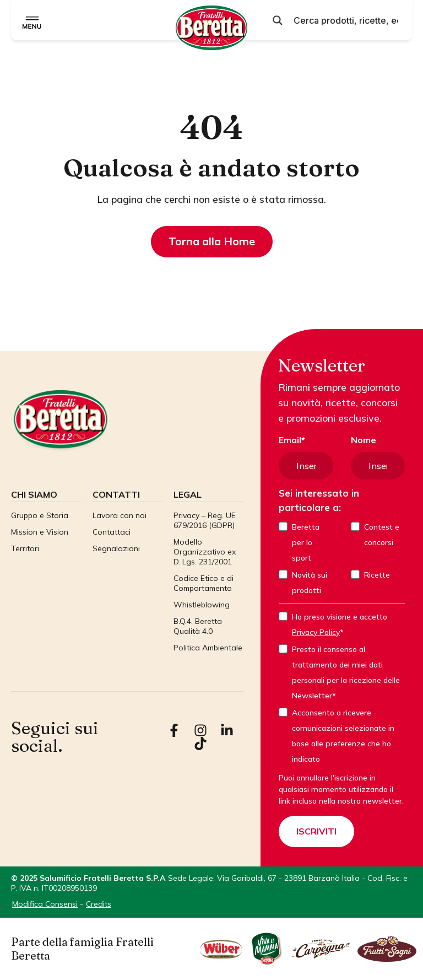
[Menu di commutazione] (32, 20)
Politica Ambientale (208, 647)
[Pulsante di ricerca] (278, 20)
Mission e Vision (40, 531)
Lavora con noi (120, 515)
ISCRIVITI (316, 831)
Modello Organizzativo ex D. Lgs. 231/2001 (205, 551)
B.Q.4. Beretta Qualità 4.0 (198, 626)
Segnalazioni (116, 548)
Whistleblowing (202, 604)
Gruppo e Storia (40, 515)
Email (290, 440)
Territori (25, 548)
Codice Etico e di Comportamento (204, 583)
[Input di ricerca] (346, 20)
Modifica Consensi (45, 904)
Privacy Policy (316, 632)
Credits (99, 904)
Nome (364, 440)
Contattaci (112, 531)
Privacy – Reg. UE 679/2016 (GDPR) (205, 520)
